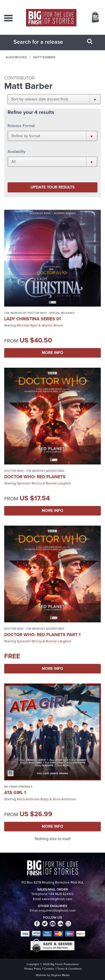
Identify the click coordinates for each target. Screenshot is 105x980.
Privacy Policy (33, 969)
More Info (53, 353)
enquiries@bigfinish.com (57, 910)
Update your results (53, 187)
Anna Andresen (64, 799)
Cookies (49, 969)
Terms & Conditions (69, 969)
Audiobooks (16, 57)
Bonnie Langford (58, 483)
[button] (54, 99)
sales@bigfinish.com (57, 899)
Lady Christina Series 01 (33, 319)
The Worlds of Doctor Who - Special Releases (39, 313)
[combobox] (46, 42)
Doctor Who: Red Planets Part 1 (42, 635)
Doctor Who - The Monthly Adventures (34, 471)
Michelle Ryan (27, 325)
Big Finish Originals (18, 787)
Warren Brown (53, 325)
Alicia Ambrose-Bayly (33, 799)
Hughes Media (60, 975)
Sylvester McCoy (29, 483)
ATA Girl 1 (15, 792)
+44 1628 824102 (61, 894)
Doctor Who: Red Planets (35, 477)
